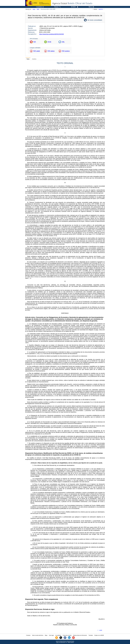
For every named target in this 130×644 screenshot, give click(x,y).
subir (101, 630)
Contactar (28, 635)
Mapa (46, 635)
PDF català (37, 51)
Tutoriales (91, 635)
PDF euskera (66, 51)
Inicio (34, 9)
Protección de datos (67, 635)
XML (63, 42)
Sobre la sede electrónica (38, 635)
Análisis (34, 59)
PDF (35, 42)
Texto (28, 59)
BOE (38, 9)
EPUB (49, 42)
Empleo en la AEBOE (99, 635)
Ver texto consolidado (95, 20)
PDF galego (51, 51)
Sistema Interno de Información (80, 635)
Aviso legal (51, 635)
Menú (91, 7)
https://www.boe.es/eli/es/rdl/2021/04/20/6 (51, 34)
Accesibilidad (58, 635)
